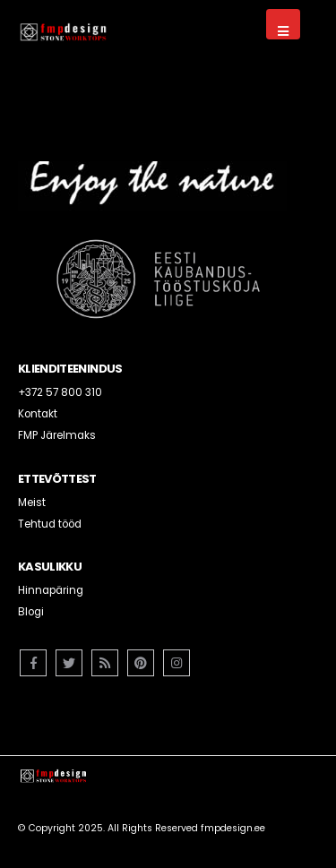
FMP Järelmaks (57, 435)
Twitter (69, 663)
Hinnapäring (51, 590)
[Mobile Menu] (283, 24)
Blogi (31, 612)
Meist (32, 503)
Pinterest (141, 663)
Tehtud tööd (50, 524)
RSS (105, 663)
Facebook (33, 663)
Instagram (177, 663)
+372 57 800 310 (60, 392)
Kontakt (38, 414)
